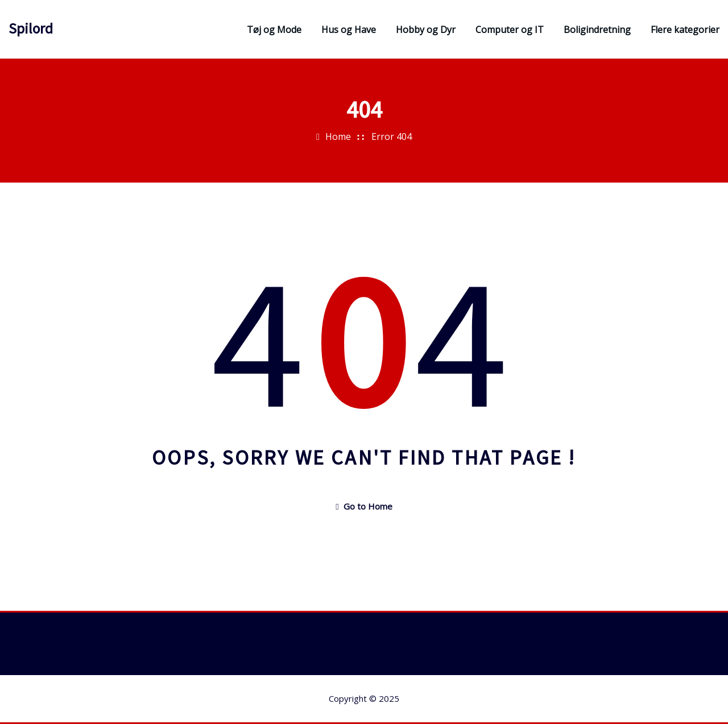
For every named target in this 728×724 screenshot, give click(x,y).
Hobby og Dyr (426, 30)
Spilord (31, 28)
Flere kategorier (685, 30)
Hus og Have (349, 30)
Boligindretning (597, 30)
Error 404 (392, 136)
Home (338, 136)
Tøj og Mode (274, 30)
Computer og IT (510, 30)
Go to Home (364, 506)
